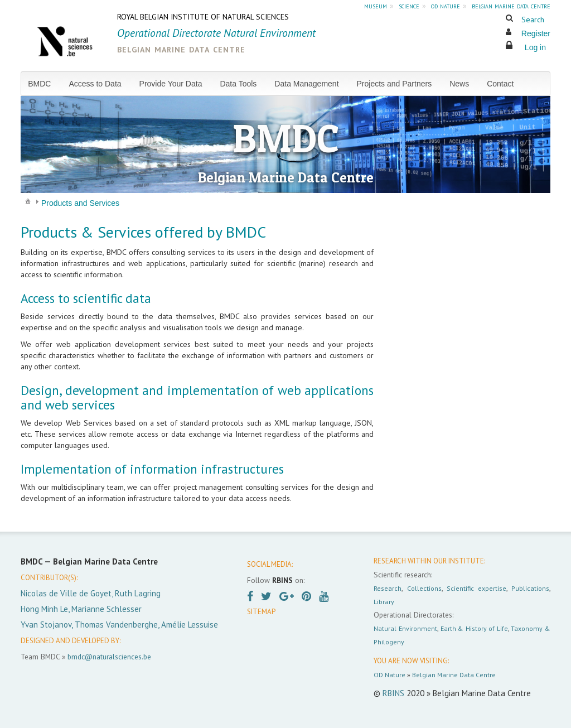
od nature (446, 6)
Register (536, 33)
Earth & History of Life (474, 628)
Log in (535, 47)
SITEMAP (261, 612)
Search (533, 20)
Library (384, 602)
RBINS (393, 693)
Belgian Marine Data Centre (454, 675)
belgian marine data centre (511, 6)
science (409, 6)
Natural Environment (405, 628)
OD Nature (389, 675)
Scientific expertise (476, 588)
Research (388, 588)
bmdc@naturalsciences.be (109, 657)
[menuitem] (44, 84)
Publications (530, 588)
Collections (424, 588)
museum (376, 6)
